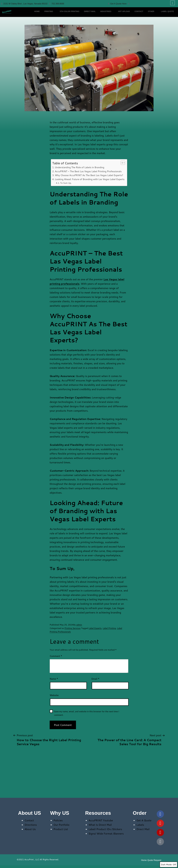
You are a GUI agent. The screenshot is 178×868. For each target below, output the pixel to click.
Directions (31, 825)
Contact (29, 820)
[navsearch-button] (173, 3)
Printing (52, 9)
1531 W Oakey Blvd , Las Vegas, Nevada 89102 (24, 4)
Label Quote (41, 13)
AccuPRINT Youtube (101, 820)
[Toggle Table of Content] (122, 163)
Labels (140, 825)
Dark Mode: (169, 865)
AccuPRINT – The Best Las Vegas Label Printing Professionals (88, 171)
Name (54, 679)
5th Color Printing (75, 9)
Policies (58, 820)
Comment (56, 656)
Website (54, 695)
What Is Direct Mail (100, 825)
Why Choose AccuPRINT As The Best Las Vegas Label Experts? (89, 175)
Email (95, 679)
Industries (116, 9)
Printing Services (73, 628)
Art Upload (136, 9)
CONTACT (154, 9)
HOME (37, 9)
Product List (61, 829)
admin (79, 625)
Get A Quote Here (117, 4)
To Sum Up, (66, 183)
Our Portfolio (61, 825)
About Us (30, 829)
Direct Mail (97, 9)
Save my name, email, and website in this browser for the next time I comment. (87, 713)
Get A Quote (144, 820)
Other (169, 9)
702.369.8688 (57, 4)
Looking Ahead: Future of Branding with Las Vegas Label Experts (90, 179)
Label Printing (109, 628)
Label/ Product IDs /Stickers (105, 829)
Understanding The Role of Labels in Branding (80, 167)
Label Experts (95, 628)
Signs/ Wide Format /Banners (106, 833)
